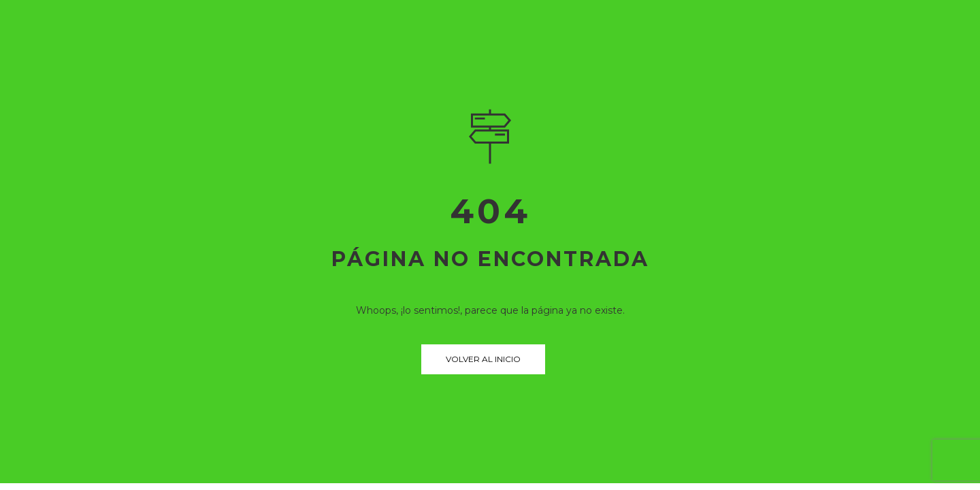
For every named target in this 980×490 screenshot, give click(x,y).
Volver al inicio (483, 359)
